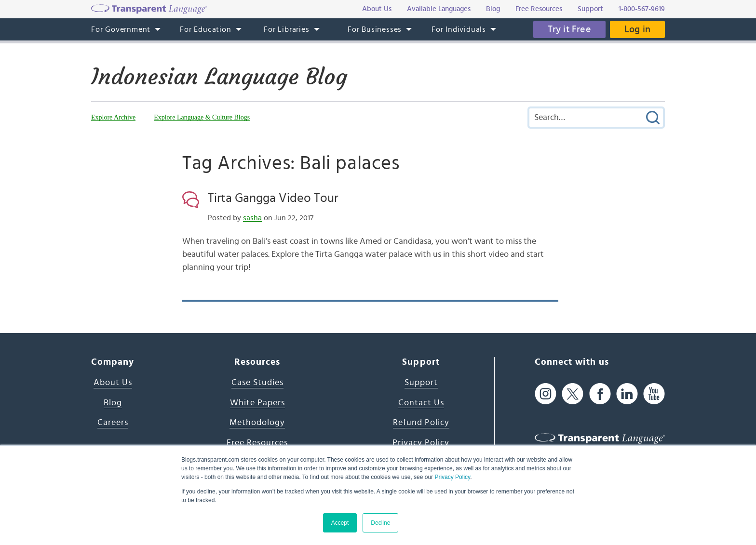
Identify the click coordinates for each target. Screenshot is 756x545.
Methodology (257, 423)
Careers (113, 423)
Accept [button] (340, 523)
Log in (637, 29)
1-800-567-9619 (642, 9)
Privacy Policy (452, 477)
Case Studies (257, 383)
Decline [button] (380, 523)
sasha (252, 218)
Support (421, 383)
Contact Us (421, 403)
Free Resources (257, 443)
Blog (113, 403)
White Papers (257, 403)
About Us (113, 383)
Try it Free (569, 29)
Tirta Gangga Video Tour (273, 198)
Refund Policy (421, 423)
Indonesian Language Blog (219, 77)
